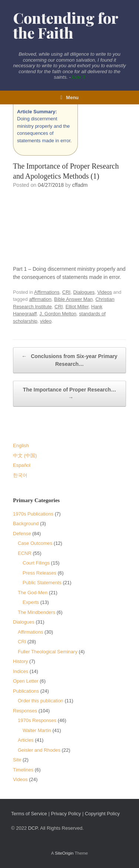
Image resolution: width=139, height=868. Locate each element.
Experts (31, 602)
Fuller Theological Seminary (48, 652)
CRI (66, 292)
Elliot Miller (77, 307)
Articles (26, 740)
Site (17, 760)
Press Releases (39, 573)
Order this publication (41, 701)
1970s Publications (33, 514)
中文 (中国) (25, 456)
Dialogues (84, 292)
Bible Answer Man (73, 299)
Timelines (23, 770)
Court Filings (36, 563)
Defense (22, 534)
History (20, 661)
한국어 (20, 475)
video (46, 321)
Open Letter (26, 681)
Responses (25, 711)
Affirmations (47, 292)
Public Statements (42, 583)
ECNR (25, 553)
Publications (26, 691)
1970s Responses (37, 720)
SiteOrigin (64, 853)
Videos (105, 292)
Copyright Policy (102, 814)
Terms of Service (29, 814)
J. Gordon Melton (58, 314)
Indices (21, 671)
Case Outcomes (35, 543)
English (21, 446)
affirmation (40, 299)
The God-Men (33, 593)
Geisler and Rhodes (39, 750)
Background (26, 524)
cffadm (80, 185)
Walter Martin (37, 730)
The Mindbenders (37, 612)
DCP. (34, 828)
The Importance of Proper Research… (69, 394)
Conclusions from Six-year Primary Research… (69, 360)
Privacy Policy (66, 814)
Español (22, 465)
